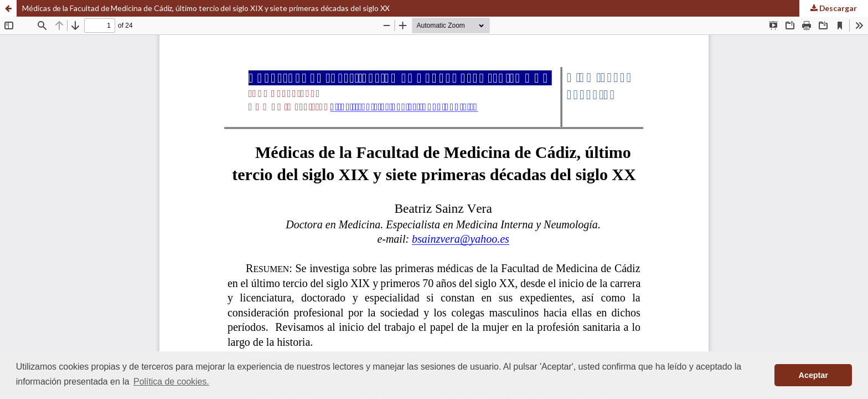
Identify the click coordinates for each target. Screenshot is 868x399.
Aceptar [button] (813, 375)
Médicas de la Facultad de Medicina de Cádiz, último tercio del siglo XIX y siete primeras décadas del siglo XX (206, 8)
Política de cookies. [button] (171, 382)
